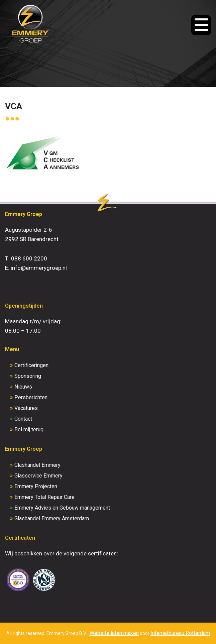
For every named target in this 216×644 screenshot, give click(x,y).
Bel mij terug (29, 430)
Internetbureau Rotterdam (180, 633)
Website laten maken (114, 633)
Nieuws (23, 387)
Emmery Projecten (36, 486)
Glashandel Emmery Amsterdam (52, 518)
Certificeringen (31, 365)
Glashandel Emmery (37, 465)
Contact (23, 419)
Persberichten (31, 397)
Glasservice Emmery (38, 476)
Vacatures (26, 408)
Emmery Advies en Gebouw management (62, 508)
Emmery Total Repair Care (44, 497)
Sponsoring (28, 376)
